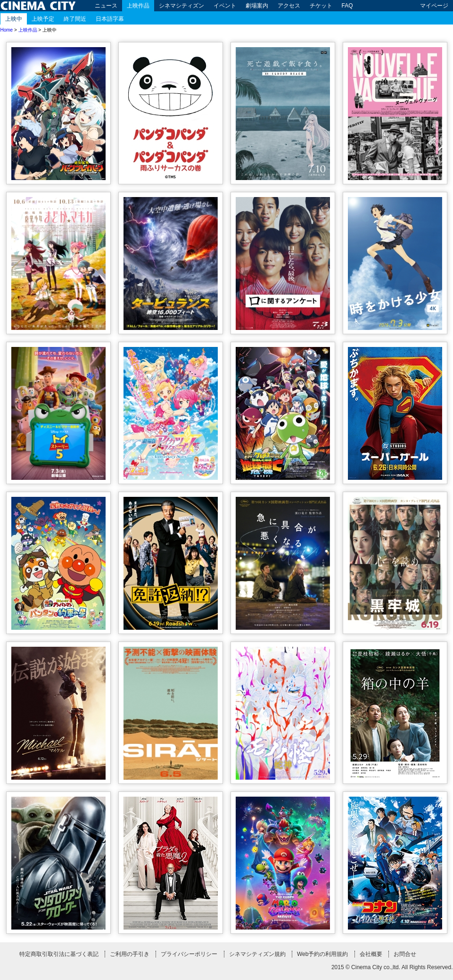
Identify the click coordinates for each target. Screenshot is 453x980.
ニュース (106, 6)
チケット (321, 6)
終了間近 (75, 19)
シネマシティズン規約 (257, 954)
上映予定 (43, 19)
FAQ (347, 6)
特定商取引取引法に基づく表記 (59, 954)
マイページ (434, 6)
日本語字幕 (110, 19)
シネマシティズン (181, 6)
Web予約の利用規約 (322, 954)
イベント (225, 6)
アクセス (289, 6)
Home (7, 30)
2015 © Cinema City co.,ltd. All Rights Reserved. (392, 967)
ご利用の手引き (130, 954)
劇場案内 (257, 6)
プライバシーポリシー (189, 954)
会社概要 (371, 954)
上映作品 (138, 6)
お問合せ (405, 954)
